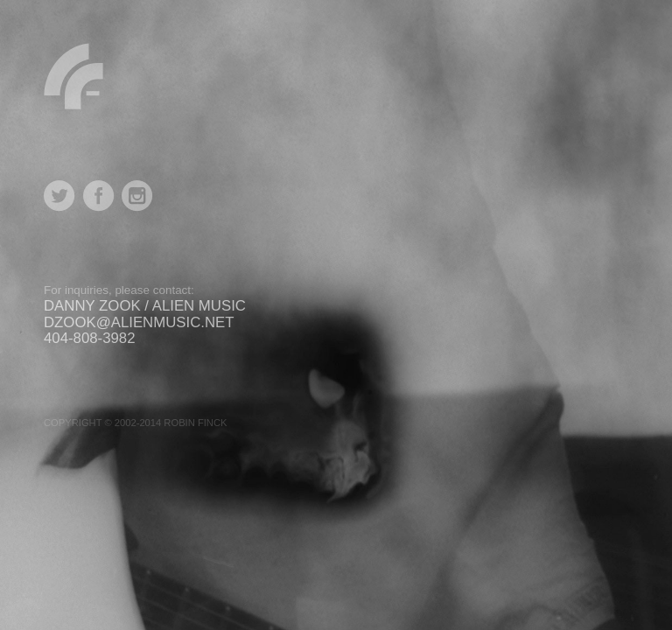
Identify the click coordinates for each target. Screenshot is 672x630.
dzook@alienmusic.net (139, 322)
